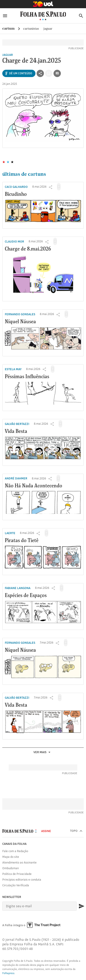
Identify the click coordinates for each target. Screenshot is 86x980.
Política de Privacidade (17, 874)
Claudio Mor (14, 241)
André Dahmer (16, 478)
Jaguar (48, 28)
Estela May (13, 369)
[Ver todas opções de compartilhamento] (19, 73)
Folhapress (8, 973)
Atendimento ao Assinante (19, 862)
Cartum (8, 28)
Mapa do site (11, 857)
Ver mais (43, 752)
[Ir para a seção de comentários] (57, 73)
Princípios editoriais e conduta (22, 879)
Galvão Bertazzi (17, 424)
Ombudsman (11, 868)
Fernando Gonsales (20, 314)
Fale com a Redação (15, 851)
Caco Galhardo (16, 187)
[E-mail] (39, 906)
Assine (46, 831)
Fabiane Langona (18, 588)
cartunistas (31, 28)
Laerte (10, 533)
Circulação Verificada (16, 885)
